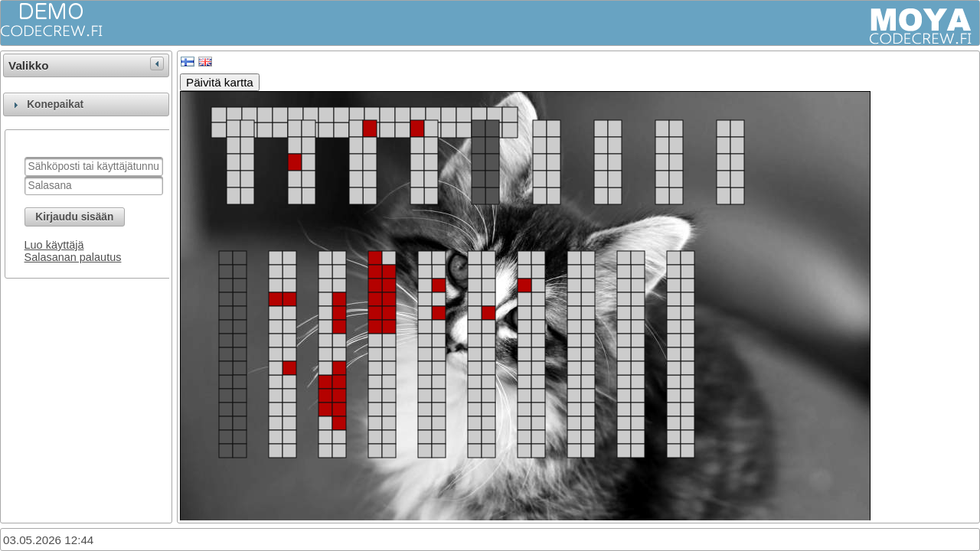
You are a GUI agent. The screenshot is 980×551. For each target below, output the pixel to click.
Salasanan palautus (73, 257)
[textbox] (94, 166)
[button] (75, 217)
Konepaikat (55, 104)
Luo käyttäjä (54, 245)
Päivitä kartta (220, 82)
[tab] (86, 104)
